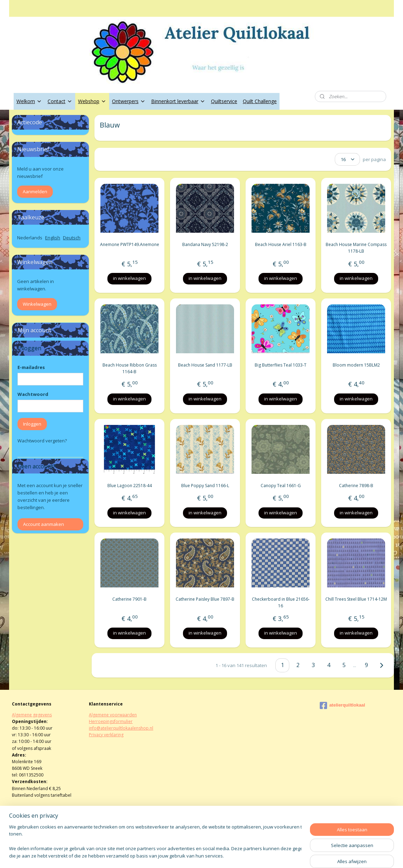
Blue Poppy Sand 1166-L (205, 486)
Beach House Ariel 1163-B (280, 244)
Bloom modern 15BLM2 (356, 365)
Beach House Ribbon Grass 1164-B (129, 368)
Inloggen (32, 424)
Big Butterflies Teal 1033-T (281, 365)
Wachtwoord (33, 394)
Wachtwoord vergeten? (42, 441)
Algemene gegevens (32, 715)
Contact (60, 101)
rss (194, 855)
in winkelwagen (129, 278)
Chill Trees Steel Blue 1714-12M (356, 599)
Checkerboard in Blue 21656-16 (280, 602)
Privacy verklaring (106, 735)
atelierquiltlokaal (342, 706)
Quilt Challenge (260, 101)
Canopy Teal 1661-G (280, 486)
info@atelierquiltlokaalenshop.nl (121, 728)
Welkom (29, 101)
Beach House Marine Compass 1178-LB (356, 248)
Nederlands (30, 238)
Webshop (92, 101)
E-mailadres (31, 367)
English (53, 238)
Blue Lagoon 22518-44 (129, 486)
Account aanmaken (44, 524)
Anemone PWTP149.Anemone (129, 244)
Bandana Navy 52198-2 (205, 244)
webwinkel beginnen (220, 855)
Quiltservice (224, 101)
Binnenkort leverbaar (178, 101)
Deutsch (72, 238)
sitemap (179, 855)
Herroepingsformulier (111, 721)
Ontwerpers (129, 101)
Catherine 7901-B (129, 599)
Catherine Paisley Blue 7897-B (205, 599)
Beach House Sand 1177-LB (205, 365)
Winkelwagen (37, 304)
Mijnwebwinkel (281, 855)
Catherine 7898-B (356, 486)
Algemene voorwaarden (113, 715)
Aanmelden (35, 191)
